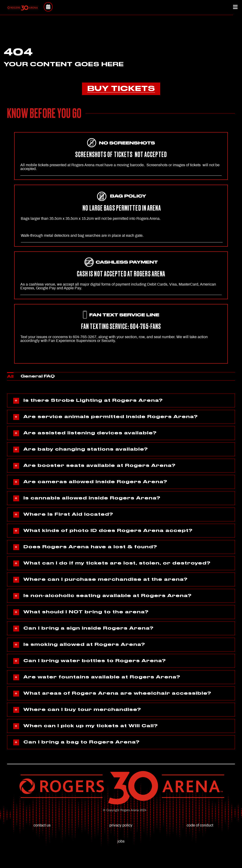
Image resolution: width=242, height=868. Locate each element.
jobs (121, 841)
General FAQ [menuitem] (38, 376)
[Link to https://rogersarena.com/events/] (48, 7)
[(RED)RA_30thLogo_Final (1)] (23, 7)
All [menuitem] (10, 377)
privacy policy (121, 825)
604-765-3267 (85, 337)
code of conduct (200, 825)
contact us (42, 825)
